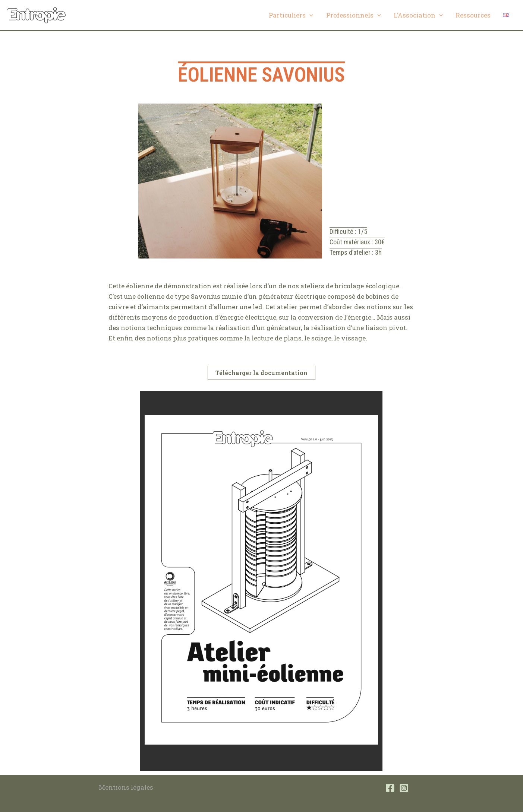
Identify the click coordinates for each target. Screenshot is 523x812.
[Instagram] (404, 788)
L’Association (418, 15)
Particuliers (291, 15)
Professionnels (354, 15)
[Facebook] (390, 788)
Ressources (473, 15)
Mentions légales (126, 787)
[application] (309, 15)
